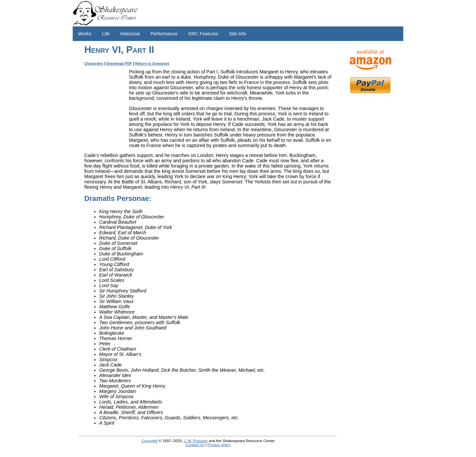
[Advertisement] (370, 202)
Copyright (150, 441)
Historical (130, 34)
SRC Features (203, 34)
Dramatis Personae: (118, 198)
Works (85, 34)
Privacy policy (219, 445)
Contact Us (195, 445)
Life (106, 34)
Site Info (238, 34)
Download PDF (119, 63)
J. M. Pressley (196, 441)
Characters (94, 63)
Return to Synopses (152, 63)
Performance (164, 34)
